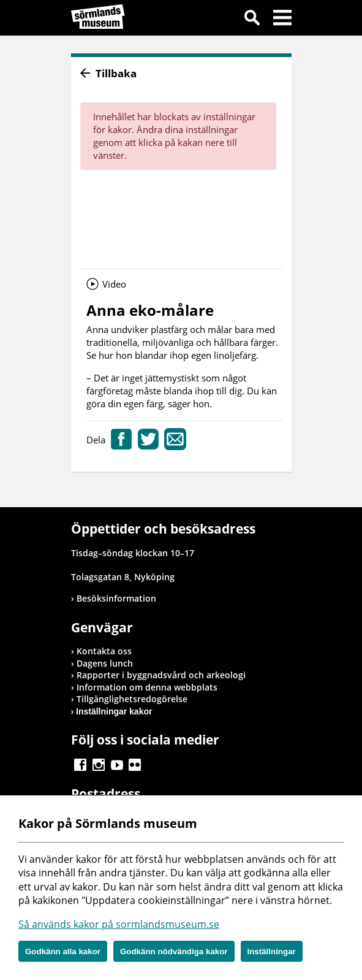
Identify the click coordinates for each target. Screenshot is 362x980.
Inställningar (272, 951)
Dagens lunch (105, 663)
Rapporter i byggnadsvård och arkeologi (161, 675)
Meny (282, 20)
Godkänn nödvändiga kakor (174, 951)
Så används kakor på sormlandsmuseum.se (119, 924)
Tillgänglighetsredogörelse (132, 699)
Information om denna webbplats (147, 687)
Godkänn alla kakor (63, 951)
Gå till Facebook (80, 765)
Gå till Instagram (99, 765)
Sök (252, 20)
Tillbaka (116, 73)
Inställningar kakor (114, 711)
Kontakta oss (104, 651)
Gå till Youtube (117, 765)
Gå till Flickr (135, 765)
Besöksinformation (116, 598)
